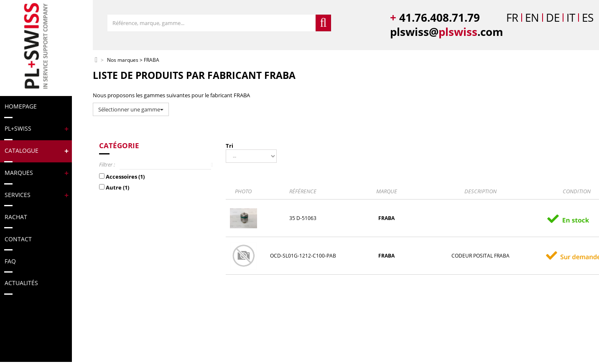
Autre (117, 187)
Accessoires (125, 177)
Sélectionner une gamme (131, 109)
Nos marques (123, 60)
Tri (229, 146)
